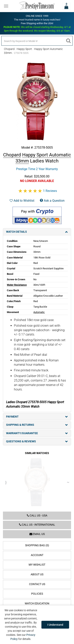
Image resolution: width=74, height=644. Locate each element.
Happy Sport (24, 49)
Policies (37, 594)
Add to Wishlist (22, 201)
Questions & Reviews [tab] (37, 441)
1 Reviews (50, 191)
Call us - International (37, 525)
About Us (37, 574)
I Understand (55, 625)
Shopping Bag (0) (37, 545)
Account (37, 555)
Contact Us (37, 584)
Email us (37, 534)
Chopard (9, 49)
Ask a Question (52, 201)
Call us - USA (37, 516)
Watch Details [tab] (37, 232)
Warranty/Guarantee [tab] (37, 433)
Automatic (39, 312)
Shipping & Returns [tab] (37, 425)
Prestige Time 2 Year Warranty (37, 169)
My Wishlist (37, 565)
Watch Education (37, 604)
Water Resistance (17, 285)
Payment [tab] (37, 417)
